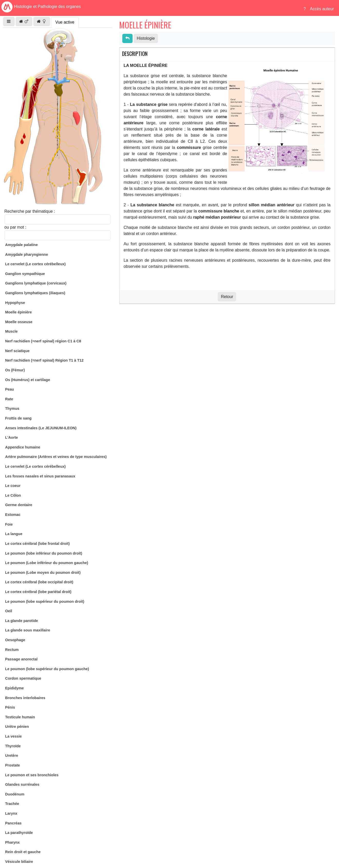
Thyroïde (13, 746)
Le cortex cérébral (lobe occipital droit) (39, 582)
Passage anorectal (21, 659)
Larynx (11, 813)
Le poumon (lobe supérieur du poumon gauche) (47, 669)
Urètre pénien (17, 727)
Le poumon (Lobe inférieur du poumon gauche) (47, 563)
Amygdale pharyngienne (27, 254)
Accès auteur (322, 9)
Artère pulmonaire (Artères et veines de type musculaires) (56, 457)
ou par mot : (15, 227)
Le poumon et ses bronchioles (32, 775)
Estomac (13, 515)
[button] (9, 22)
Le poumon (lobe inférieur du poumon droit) (44, 553)
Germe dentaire (19, 505)
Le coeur (13, 486)
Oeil (9, 611)
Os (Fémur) (15, 370)
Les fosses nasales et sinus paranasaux (40, 476)
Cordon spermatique (23, 678)
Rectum (12, 650)
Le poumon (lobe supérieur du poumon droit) (45, 601)
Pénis (10, 707)
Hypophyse (15, 303)
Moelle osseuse (19, 322)
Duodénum (15, 794)
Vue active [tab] (65, 22)
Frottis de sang (18, 418)
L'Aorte (12, 437)
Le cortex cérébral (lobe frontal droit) (37, 544)
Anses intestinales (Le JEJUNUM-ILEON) (41, 428)
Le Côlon (13, 495)
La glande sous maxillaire (28, 630)
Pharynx (12, 842)
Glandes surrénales (22, 784)
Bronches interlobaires (25, 698)
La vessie (13, 736)
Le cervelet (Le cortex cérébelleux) (35, 264)
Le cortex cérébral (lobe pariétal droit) (38, 592)
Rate (9, 399)
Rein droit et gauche (23, 852)
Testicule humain (20, 717)
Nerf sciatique (17, 351)
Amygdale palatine (21, 245)
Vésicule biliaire (19, 862)
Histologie (146, 38)
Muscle (11, 331)
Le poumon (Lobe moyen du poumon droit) (43, 573)
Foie (9, 524)
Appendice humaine (23, 447)
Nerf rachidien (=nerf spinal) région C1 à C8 (43, 341)
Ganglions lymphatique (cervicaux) (36, 283)
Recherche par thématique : (30, 211)
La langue (14, 534)
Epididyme (14, 688)
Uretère (12, 755)
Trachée (12, 804)
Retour (227, 297)
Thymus (12, 409)
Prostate (13, 765)
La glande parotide (22, 621)
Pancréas (13, 823)
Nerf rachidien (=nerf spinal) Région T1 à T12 (44, 360)
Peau (9, 389)
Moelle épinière (18, 312)
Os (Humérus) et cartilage (28, 380)
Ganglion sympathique (25, 274)
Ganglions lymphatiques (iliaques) (35, 293)
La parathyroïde (19, 833)
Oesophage (15, 640)
